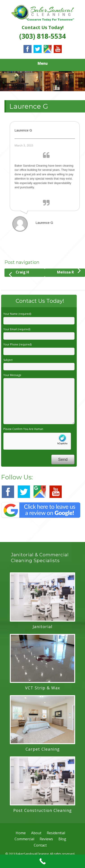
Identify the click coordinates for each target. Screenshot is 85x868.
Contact (40, 845)
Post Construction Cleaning (42, 810)
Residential (56, 833)
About (36, 833)
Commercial (24, 839)
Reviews (46, 839)
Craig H (19, 273)
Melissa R (69, 272)
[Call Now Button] (42, 861)
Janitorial (42, 627)
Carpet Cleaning (43, 749)
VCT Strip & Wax (42, 688)
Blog (62, 839)
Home (21, 833)
